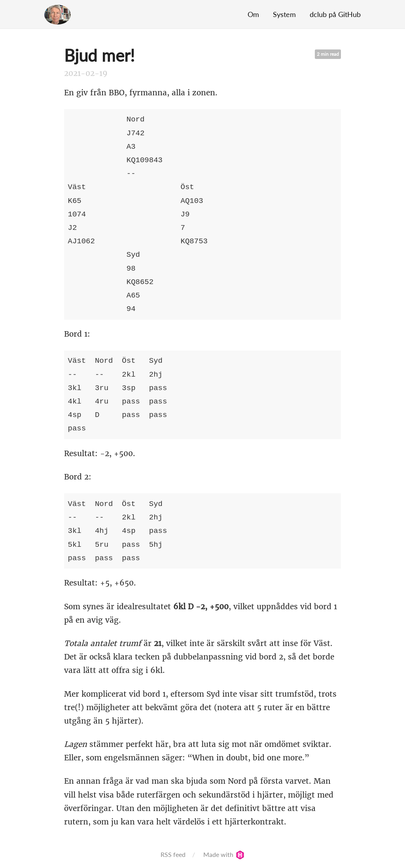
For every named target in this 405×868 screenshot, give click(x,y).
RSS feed (173, 854)
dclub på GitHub (335, 14)
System (284, 14)
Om (253, 14)
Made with (224, 854)
